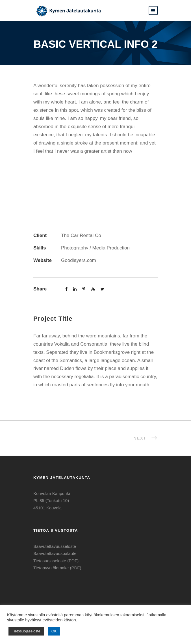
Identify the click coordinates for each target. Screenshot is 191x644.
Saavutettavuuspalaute (55, 553)
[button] (153, 10)
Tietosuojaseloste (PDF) (56, 561)
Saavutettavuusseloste (55, 546)
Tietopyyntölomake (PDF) (57, 568)
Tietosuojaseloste (26, 631)
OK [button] (54, 631)
